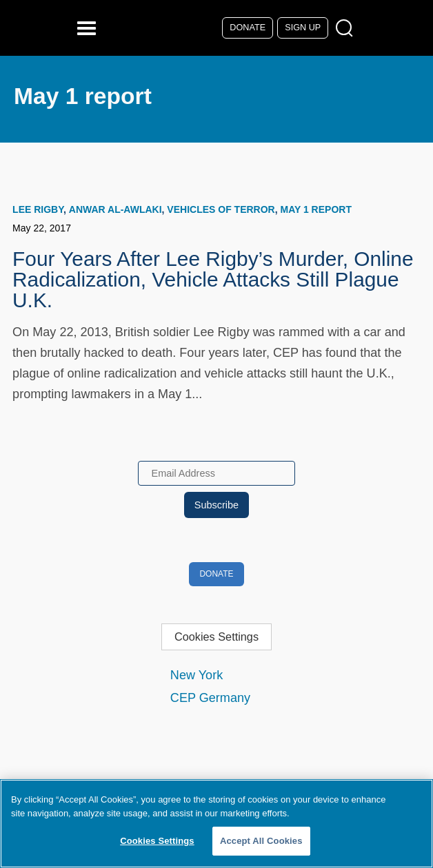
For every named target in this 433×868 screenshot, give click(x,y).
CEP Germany (210, 698)
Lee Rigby (38, 209)
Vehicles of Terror (221, 209)
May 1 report (315, 209)
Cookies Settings (216, 637)
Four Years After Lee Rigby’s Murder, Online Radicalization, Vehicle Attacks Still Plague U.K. (213, 279)
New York (197, 675)
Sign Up (303, 28)
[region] (216, 824)
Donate (248, 28)
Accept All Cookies (261, 841)
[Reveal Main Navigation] (89, 28)
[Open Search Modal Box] (347, 29)
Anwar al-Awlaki (115, 209)
